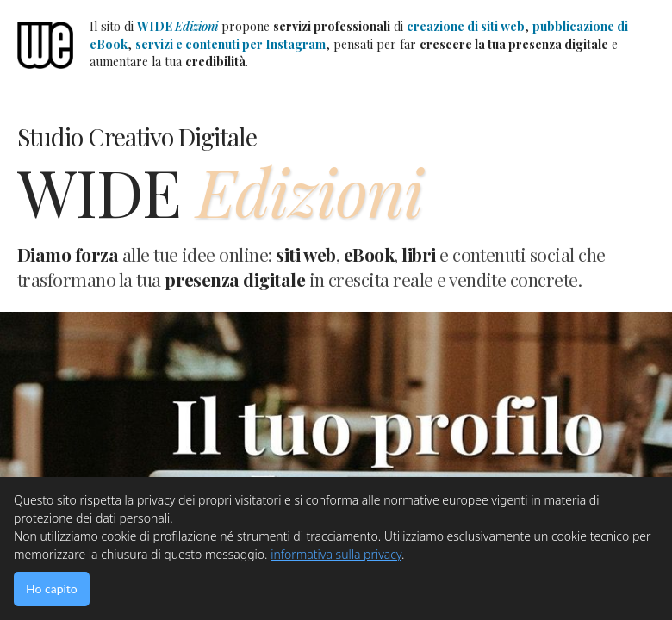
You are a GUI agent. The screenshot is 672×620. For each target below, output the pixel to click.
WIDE (177, 26)
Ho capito (52, 589)
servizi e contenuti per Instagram (230, 44)
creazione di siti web (466, 26)
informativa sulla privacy (336, 554)
